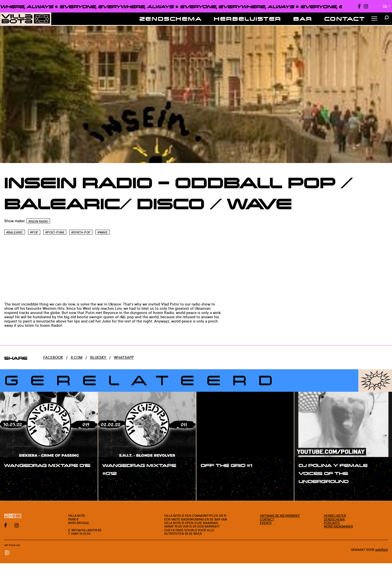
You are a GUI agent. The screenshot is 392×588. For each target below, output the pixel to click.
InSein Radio (38, 221)
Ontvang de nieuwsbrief (280, 515)
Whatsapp (124, 357)
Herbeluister (248, 19)
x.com (77, 357)
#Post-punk (55, 232)
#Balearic (15, 232)
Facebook (53, 357)
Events (266, 523)
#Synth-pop (81, 232)
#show (16, 476)
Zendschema (171, 19)
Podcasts (332, 523)
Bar (303, 19)
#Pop (34, 232)
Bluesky (99, 357)
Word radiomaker (338, 526)
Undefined (382, 550)
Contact (345, 19)
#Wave (103, 232)
